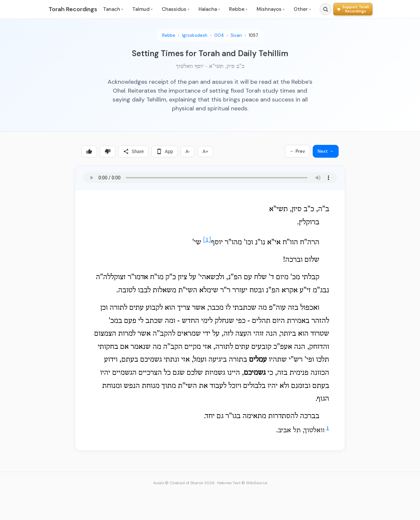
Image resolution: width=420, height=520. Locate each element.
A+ (205, 151)
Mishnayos (271, 9)
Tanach (113, 9)
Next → (326, 151)
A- (188, 151)
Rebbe (238, 9)
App (165, 151)
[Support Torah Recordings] (353, 9)
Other (302, 9)
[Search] (325, 9)
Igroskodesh (195, 35)
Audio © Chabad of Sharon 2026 (184, 483)
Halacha (209, 9)
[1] (207, 240)
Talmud (142, 9)
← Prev (297, 151)
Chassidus (176, 9)
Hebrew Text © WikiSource (242, 483)
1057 (253, 35)
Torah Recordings (73, 9)
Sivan (236, 35)
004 (219, 35)
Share (133, 151)
